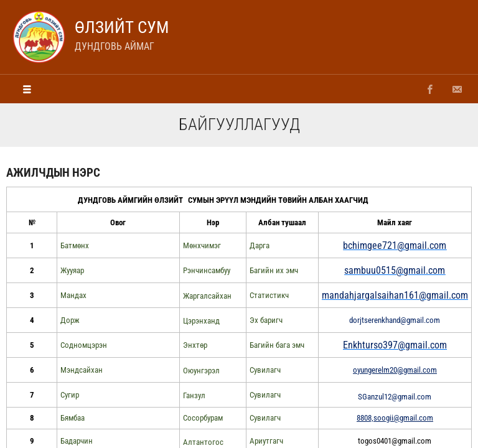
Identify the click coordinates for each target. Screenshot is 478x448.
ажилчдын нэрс (53, 173)
